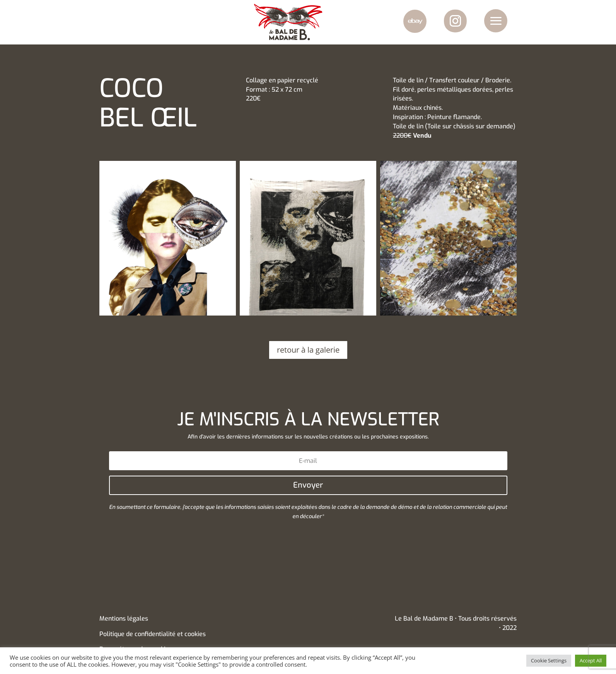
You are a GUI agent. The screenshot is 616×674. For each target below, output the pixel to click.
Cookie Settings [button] (549, 660)
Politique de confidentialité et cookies (153, 634)
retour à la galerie (308, 350)
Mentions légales (124, 619)
